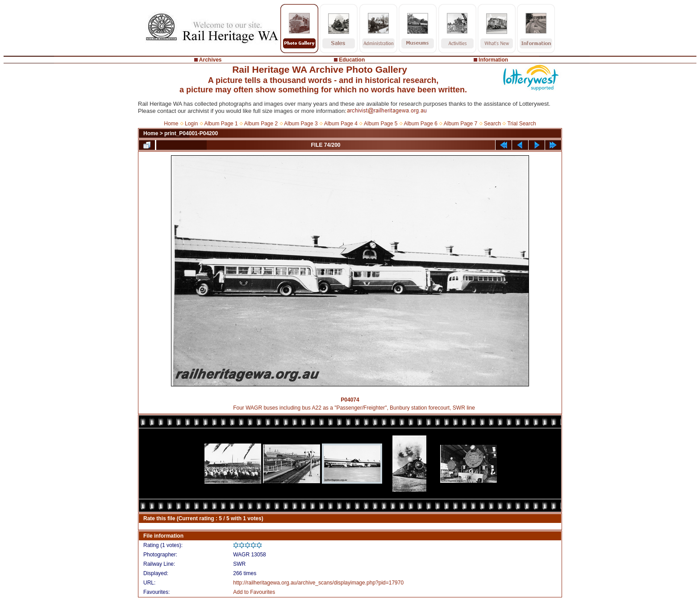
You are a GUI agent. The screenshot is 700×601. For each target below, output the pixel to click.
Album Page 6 (420, 124)
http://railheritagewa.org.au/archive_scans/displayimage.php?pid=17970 (318, 583)
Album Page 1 (221, 124)
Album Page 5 (381, 124)
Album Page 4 (341, 124)
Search (492, 124)
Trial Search (521, 124)
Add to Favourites (254, 592)
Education (352, 60)
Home (171, 124)
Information (493, 60)
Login (191, 124)
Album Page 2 (261, 124)
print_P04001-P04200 (191, 133)
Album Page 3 (301, 124)
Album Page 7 (460, 124)
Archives (210, 60)
